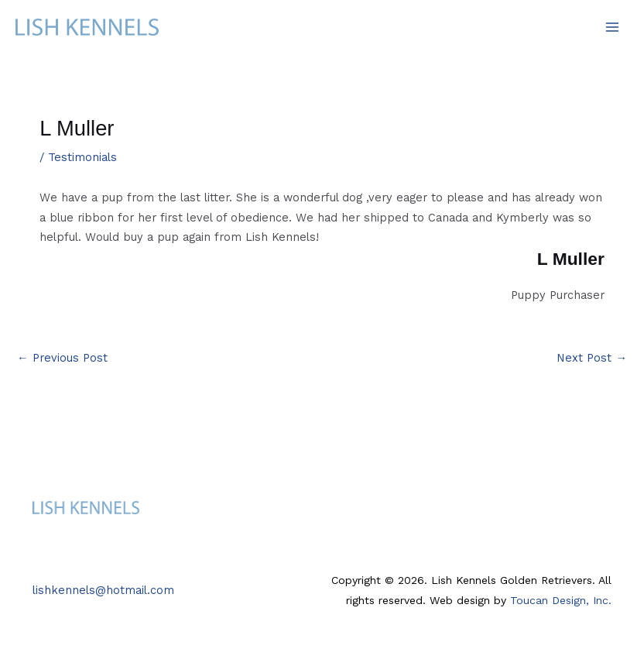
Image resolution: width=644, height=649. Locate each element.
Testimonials (82, 157)
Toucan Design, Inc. (561, 600)
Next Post (592, 358)
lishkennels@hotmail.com (103, 590)
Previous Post (62, 358)
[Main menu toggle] (612, 27)
